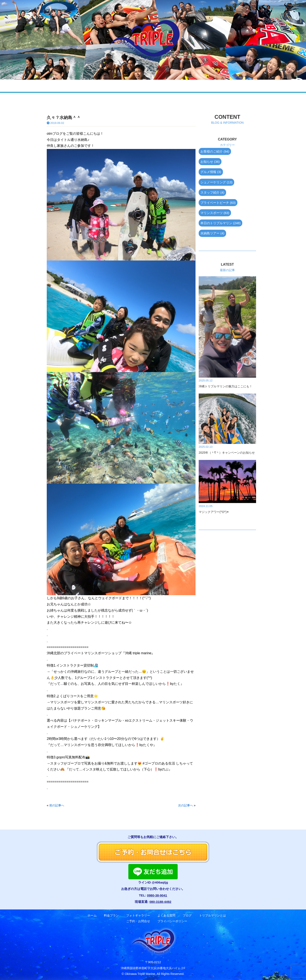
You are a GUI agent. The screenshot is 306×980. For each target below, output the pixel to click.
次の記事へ (186, 805)
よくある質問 (146, 86)
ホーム (43, 86)
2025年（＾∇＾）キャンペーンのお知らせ (227, 453)
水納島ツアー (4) (212, 233)
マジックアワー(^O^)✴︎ (214, 512)
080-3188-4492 (160, 902)
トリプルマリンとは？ (210, 86)
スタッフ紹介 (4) (212, 192)
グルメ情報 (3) (211, 172)
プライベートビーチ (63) (218, 203)
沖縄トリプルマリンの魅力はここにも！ (225, 386)
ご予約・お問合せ (255, 86)
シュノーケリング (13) (216, 182)
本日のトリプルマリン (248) (220, 223)
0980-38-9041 (157, 895)
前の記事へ (57, 805)
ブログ (175, 86)
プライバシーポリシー (172, 921)
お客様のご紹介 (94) (215, 151)
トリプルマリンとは (212, 916)
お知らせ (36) (210, 162)
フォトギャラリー (108, 86)
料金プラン (72, 86)
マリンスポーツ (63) (215, 213)
